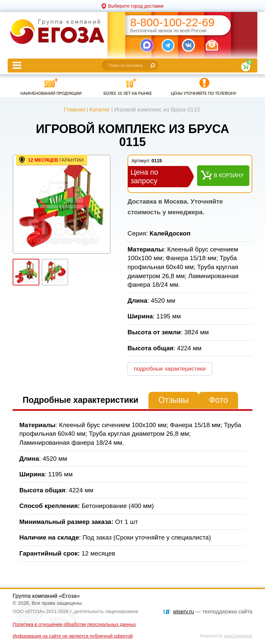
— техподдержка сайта (213, 612)
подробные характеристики (170, 369)
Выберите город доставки (136, 6)
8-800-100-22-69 (172, 22)
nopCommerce (238, 636)
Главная (74, 110)
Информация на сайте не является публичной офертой (73, 636)
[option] (62, 204)
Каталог (100, 110)
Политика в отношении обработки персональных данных (74, 624)
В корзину (229, 175)
